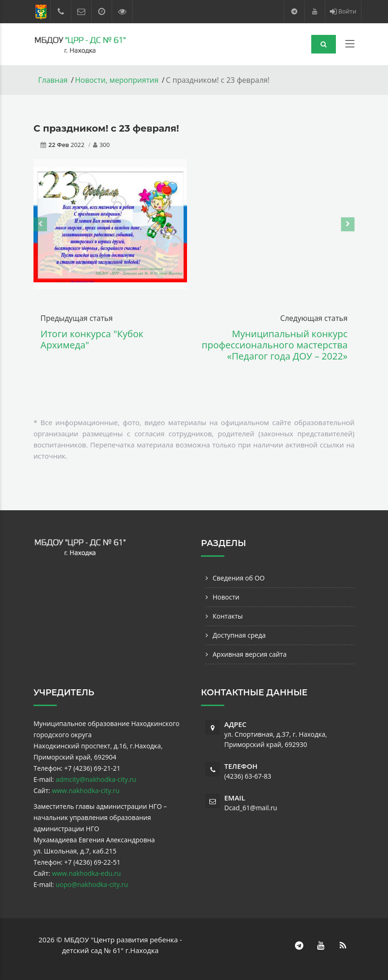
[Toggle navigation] (350, 46)
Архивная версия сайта (250, 654)
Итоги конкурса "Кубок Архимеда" (92, 339)
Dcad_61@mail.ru (251, 808)
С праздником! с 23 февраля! (106, 128)
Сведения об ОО (239, 578)
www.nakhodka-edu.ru (86, 873)
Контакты (228, 616)
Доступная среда (239, 635)
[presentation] (40, 224)
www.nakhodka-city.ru (85, 790)
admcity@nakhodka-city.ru (96, 779)
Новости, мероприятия (117, 80)
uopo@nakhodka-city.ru (92, 884)
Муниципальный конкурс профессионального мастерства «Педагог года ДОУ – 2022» (275, 345)
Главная (53, 80)
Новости (226, 597)
